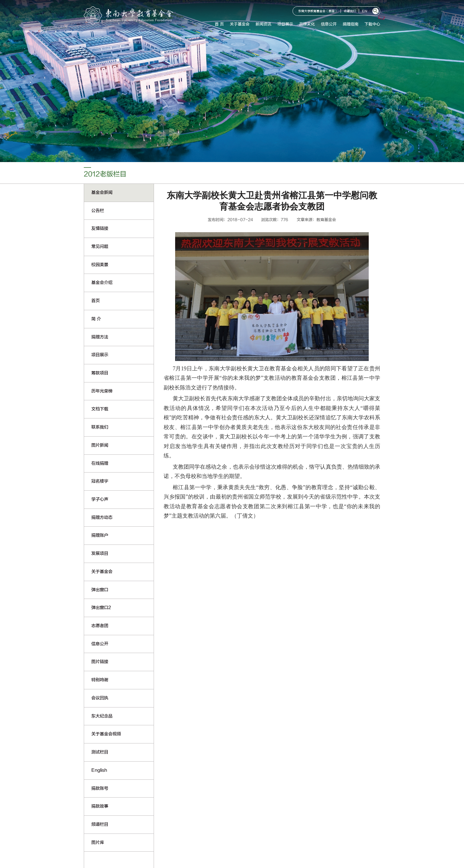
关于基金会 (240, 24)
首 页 (219, 24)
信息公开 (329, 24)
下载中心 (372, 24)
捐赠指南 (351, 24)
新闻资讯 (263, 24)
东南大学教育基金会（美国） (318, 11)
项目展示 (285, 24)
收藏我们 (350, 11)
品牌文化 (307, 24)
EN (364, 11)
